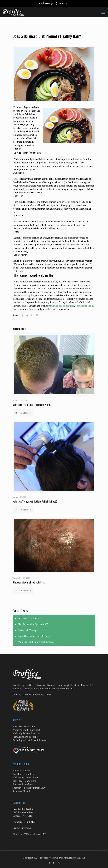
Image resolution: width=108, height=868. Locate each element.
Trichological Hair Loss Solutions (29, 740)
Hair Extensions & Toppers (26, 737)
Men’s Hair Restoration (24, 726)
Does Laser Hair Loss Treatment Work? (32, 405)
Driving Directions (22, 828)
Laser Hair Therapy (28, 630)
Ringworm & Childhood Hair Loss (29, 582)
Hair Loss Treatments (29, 618)
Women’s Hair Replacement (26, 730)
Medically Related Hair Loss (26, 733)
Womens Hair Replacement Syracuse (36, 642)
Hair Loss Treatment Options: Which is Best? (35, 501)
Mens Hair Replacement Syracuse (35, 636)
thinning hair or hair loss (62, 306)
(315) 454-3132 (60, 3)
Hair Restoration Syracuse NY (33, 624)
